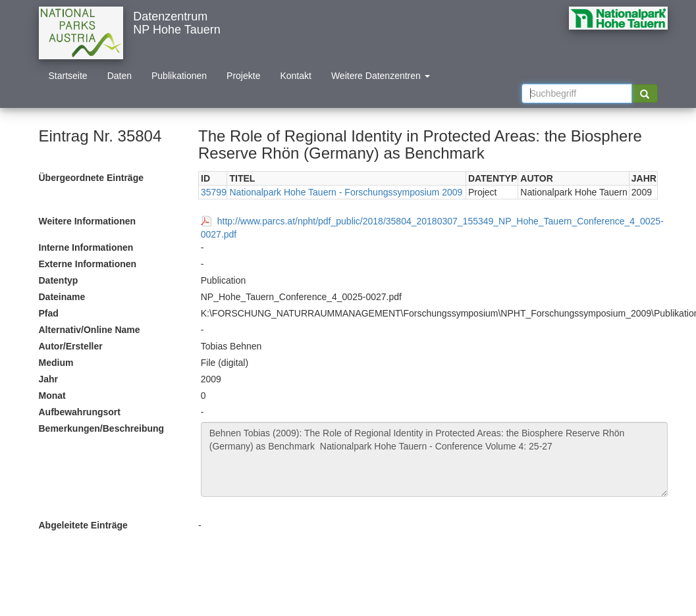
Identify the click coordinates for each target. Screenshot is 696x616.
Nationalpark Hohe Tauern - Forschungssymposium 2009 (346, 192)
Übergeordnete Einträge (91, 178)
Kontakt (295, 76)
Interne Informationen (86, 247)
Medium (56, 363)
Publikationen (179, 76)
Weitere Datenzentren (381, 76)
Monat (52, 396)
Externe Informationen (88, 264)
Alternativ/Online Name (90, 330)
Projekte (243, 76)
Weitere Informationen (88, 221)
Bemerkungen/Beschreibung (102, 428)
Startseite (68, 76)
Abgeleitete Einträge (83, 525)
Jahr (49, 379)
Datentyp (59, 280)
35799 (214, 192)
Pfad (49, 313)
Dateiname (62, 297)
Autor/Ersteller (71, 346)
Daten (120, 76)
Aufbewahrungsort (80, 412)
